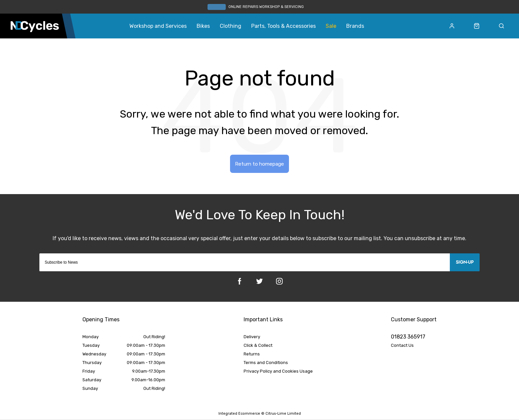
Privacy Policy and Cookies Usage (278, 372)
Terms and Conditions (266, 363)
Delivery (252, 337)
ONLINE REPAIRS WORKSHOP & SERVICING (266, 7)
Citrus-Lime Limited (283, 414)
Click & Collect (258, 346)
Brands (355, 26)
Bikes (203, 26)
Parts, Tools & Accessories (283, 26)
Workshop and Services (158, 26)
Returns (252, 355)
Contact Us (402, 346)
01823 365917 (408, 337)
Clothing (231, 26)
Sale (331, 26)
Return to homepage (260, 164)
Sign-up (465, 263)
